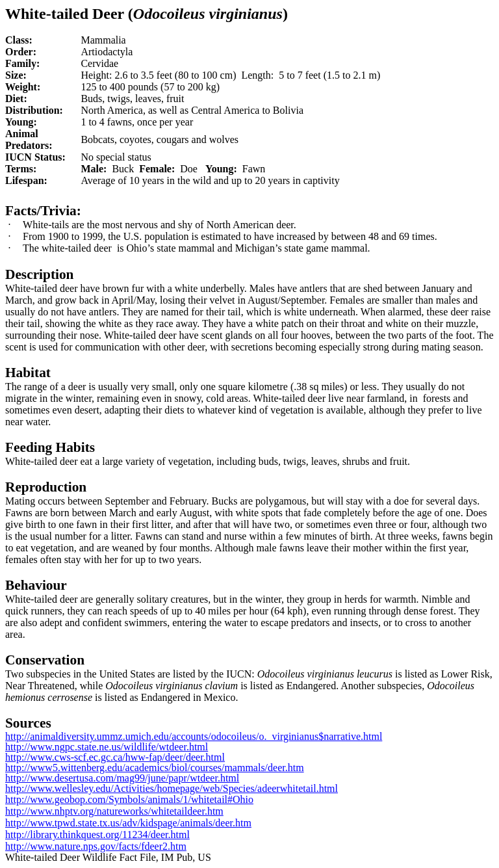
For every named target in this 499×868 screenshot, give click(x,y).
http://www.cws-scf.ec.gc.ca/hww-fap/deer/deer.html (115, 757)
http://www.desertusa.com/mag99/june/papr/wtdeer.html (122, 778)
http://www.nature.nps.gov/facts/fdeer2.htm (96, 846)
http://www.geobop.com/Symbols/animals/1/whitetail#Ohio (129, 799)
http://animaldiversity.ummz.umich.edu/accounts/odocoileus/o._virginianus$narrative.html (194, 736)
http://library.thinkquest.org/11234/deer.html (97, 835)
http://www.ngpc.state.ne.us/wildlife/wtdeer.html (107, 747)
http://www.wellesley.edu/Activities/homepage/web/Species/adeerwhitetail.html (172, 788)
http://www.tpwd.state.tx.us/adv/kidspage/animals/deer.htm (128, 823)
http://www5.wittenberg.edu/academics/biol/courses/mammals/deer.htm (155, 768)
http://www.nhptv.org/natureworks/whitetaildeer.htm (114, 811)
